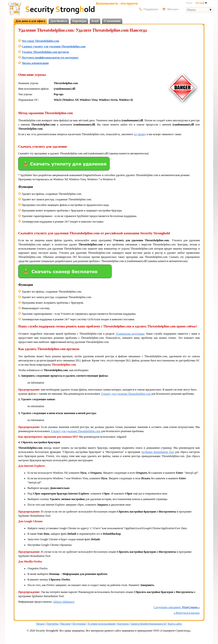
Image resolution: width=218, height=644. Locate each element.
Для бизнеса (59, 21)
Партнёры (53, 624)
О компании (112, 21)
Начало (40, 624)
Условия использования (101, 624)
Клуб (95, 21)
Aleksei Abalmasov (64, 602)
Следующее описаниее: (177, 607)
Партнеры (79, 21)
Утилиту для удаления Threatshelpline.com (126, 394)
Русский (201, 3)
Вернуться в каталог (187, 613)
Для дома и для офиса (30, 21)
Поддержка (79, 624)
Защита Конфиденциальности (148, 624)
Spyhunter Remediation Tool (158, 452)
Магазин (65, 624)
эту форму (140, 134)
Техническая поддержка (130, 334)
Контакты (123, 624)
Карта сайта (175, 624)
